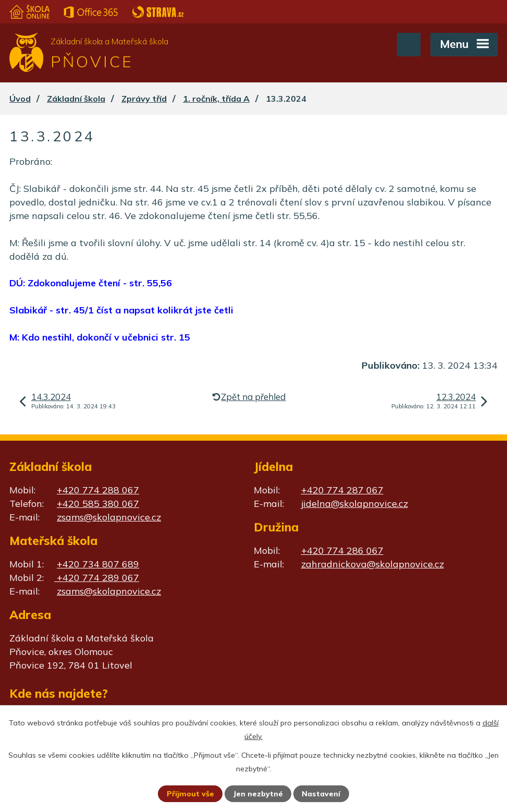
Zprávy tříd (144, 99)
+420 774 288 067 (98, 490)
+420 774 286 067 (342, 550)
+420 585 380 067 (98, 504)
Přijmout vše (190, 794)
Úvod (20, 99)
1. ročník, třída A (216, 99)
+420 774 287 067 (342, 490)
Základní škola (76, 99)
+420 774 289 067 (97, 578)
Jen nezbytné (258, 794)
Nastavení (321, 794)
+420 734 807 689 (98, 564)
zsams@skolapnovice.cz (109, 517)
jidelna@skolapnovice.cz (355, 504)
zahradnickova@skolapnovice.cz (373, 564)
